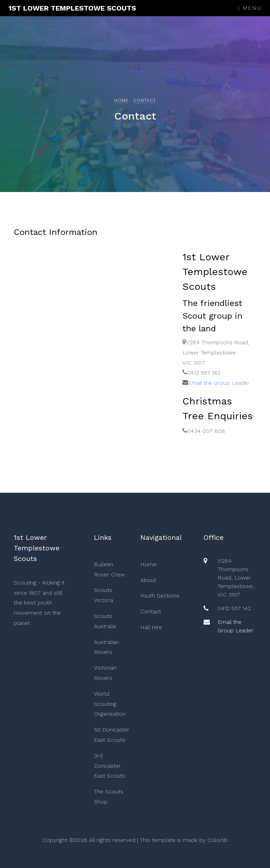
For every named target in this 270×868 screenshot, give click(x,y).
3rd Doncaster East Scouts (110, 766)
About (148, 580)
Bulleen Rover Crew (109, 569)
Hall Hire (151, 627)
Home (121, 100)
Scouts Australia (105, 621)
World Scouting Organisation (110, 704)
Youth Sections (160, 596)
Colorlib (218, 840)
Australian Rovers (106, 647)
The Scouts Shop (109, 797)
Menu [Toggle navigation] (250, 8)
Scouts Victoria (104, 595)
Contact (151, 611)
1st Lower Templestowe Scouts (72, 8)
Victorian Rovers (105, 673)
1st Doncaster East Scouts (112, 735)
